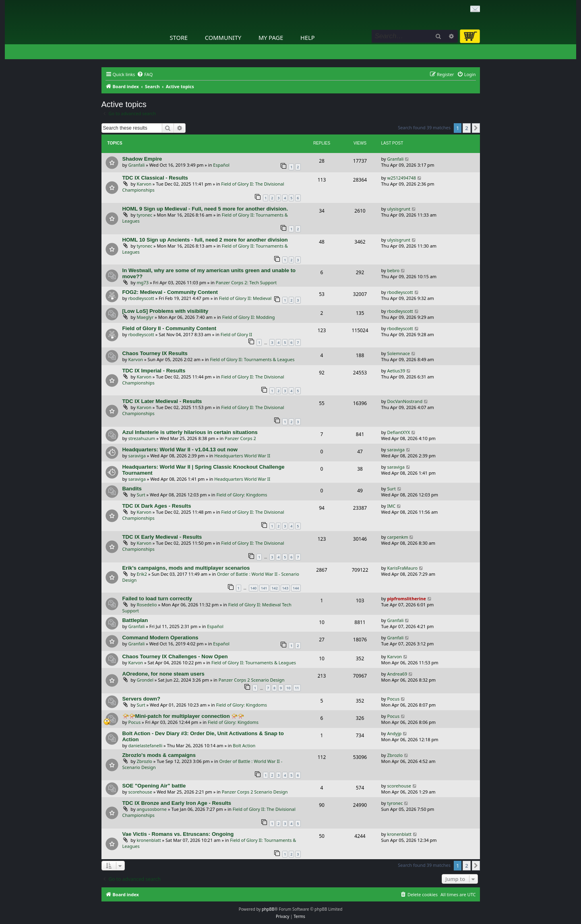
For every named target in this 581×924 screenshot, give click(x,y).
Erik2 (142, 574)
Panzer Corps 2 (240, 438)
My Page (271, 37)
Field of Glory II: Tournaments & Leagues (252, 359)
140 (253, 588)
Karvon (144, 184)
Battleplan (135, 620)
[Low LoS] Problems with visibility (165, 311)
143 (285, 588)
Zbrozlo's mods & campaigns (159, 755)
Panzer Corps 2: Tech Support (246, 282)
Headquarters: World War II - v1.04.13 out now (180, 450)
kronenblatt (149, 840)
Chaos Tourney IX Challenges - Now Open (175, 656)
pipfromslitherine (407, 598)
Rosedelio (147, 605)
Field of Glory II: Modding (249, 317)
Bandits (132, 489)
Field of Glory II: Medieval (245, 298)
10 (288, 688)
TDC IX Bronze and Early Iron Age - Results (177, 803)
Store (179, 37)
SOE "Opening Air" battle (154, 786)
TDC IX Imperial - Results (154, 371)
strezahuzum (142, 438)
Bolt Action (244, 745)
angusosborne (152, 809)
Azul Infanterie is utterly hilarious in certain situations (190, 432)
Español (221, 165)
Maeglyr (145, 317)
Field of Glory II (237, 334)
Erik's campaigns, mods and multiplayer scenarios (186, 568)
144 (296, 588)
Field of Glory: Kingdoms (242, 495)
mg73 (143, 282)
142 (274, 588)
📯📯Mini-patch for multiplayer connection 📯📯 (183, 716)
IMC (392, 506)
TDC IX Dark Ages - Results (157, 506)
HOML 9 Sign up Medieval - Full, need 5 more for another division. (205, 209)
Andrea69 (397, 674)
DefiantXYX (399, 432)
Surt (141, 495)
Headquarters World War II (242, 456)
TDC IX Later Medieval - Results (162, 401)
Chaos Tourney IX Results (155, 353)
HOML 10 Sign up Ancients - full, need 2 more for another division (205, 240)
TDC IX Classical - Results (155, 178)
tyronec (144, 215)
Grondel (145, 680)
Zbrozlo (144, 761)
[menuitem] (145, 74)
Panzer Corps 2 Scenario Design (252, 680)
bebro (394, 270)
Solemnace (399, 353)
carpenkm (398, 537)
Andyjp (395, 733)
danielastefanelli (146, 745)
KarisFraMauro (403, 568)
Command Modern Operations (160, 638)
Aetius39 (396, 371)
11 (297, 688)
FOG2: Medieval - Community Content (170, 292)
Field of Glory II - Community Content (170, 328)
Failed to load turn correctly (157, 598)
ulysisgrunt (399, 209)
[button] (476, 128)
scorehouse (140, 792)
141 (264, 588)
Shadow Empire (142, 159)
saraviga (137, 456)
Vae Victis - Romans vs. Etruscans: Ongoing (178, 834)
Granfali (137, 165)
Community (223, 37)
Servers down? (142, 699)
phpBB (268, 909)
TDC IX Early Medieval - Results (162, 537)
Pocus (394, 699)
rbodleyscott (141, 298)
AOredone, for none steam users (163, 674)
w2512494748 (402, 178)
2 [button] (466, 128)
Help (308, 37)
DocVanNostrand (405, 401)
